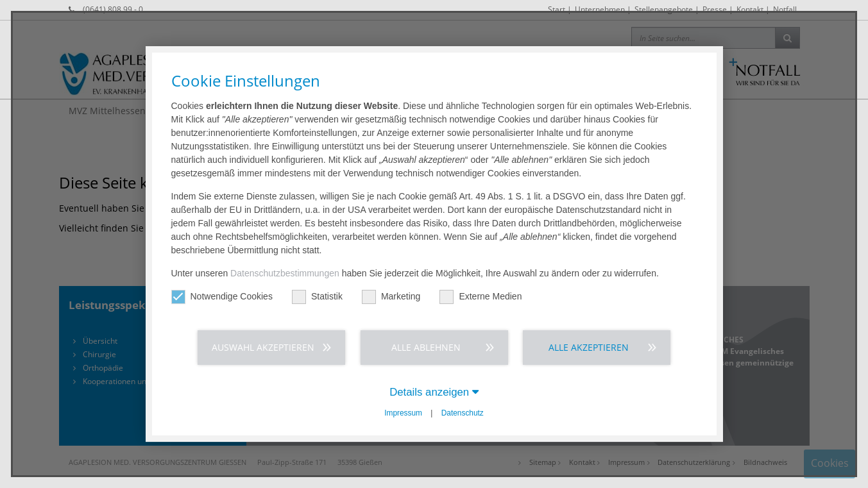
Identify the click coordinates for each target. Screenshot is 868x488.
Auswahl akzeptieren (263, 347)
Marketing (391, 297)
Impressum (403, 413)
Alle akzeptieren (589, 347)
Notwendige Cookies (222, 297)
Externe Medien (481, 297)
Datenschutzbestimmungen (285, 273)
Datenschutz (463, 413)
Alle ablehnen (426, 347)
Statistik (317, 297)
